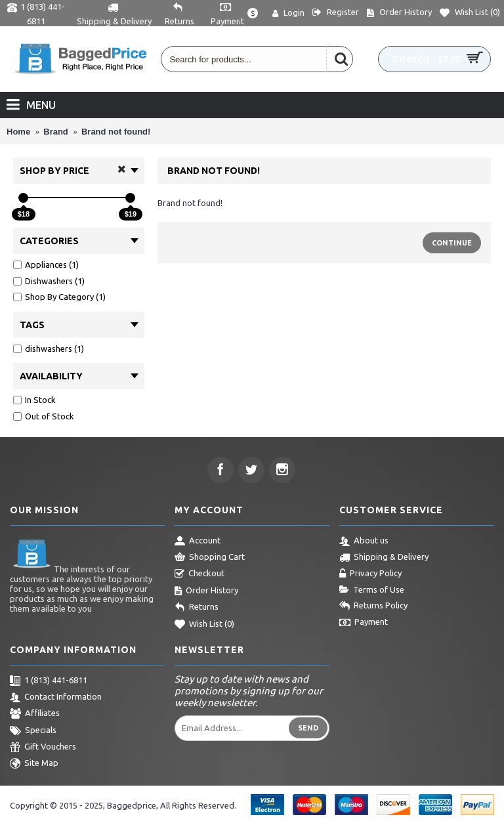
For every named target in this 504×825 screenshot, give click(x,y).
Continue (452, 243)
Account (198, 541)
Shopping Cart (210, 558)
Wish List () (204, 625)
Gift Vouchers (43, 748)
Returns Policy (373, 606)
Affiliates (35, 714)
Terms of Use (372, 590)
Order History (206, 591)
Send (308, 728)
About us (364, 541)
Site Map (34, 764)
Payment (364, 623)
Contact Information (56, 698)
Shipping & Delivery (384, 558)
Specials (33, 731)
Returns (197, 608)
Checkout (199, 574)
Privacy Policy (370, 574)
